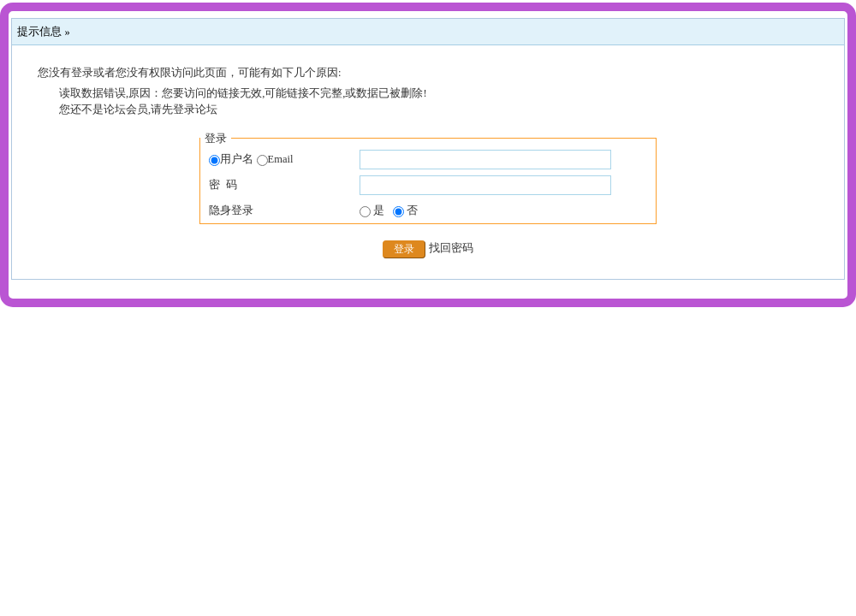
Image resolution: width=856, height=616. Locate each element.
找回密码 (451, 248)
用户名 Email (251, 160)
